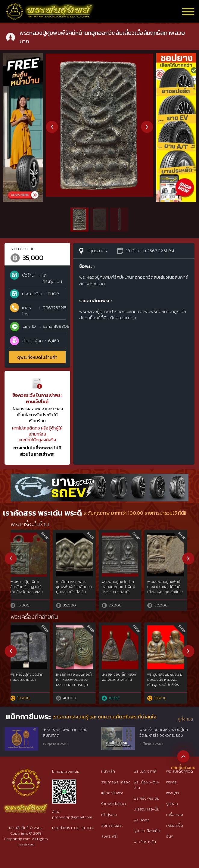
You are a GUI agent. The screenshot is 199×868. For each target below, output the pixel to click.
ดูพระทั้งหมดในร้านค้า (37, 357)
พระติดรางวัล (145, 842)
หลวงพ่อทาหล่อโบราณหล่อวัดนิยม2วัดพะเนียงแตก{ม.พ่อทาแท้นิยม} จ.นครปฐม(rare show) (78, 682)
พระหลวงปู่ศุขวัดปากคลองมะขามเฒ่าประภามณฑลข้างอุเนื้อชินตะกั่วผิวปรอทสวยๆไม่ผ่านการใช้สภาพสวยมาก (77, 594)
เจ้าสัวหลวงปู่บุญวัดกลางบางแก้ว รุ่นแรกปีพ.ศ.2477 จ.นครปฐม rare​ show (30, 682)
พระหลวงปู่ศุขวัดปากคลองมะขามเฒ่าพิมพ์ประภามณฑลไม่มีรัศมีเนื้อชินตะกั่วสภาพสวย (167, 589)
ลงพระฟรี (109, 836)
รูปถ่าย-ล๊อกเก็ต (147, 831)
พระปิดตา (141, 820)
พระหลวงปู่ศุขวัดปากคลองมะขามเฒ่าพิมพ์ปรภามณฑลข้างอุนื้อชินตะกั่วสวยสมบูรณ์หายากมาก (122, 592)
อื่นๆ (170, 836)
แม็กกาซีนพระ (112, 793)
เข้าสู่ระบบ (109, 815)
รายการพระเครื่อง (116, 782)
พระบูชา (173, 793)
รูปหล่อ (172, 804)
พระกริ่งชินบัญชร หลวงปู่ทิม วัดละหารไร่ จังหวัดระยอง (164, 733)
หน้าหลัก (108, 771)
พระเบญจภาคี (145, 771)
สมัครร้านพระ (112, 825)
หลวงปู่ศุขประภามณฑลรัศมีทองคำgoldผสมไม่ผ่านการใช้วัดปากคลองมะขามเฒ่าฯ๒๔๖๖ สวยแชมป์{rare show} (168, 687)
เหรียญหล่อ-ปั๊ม (147, 809)
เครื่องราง (175, 815)
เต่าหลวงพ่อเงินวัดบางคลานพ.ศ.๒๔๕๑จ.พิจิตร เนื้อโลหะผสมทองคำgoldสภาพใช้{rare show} (123, 687)
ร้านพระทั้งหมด (113, 804)
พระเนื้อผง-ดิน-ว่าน (147, 785)
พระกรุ (171, 782)
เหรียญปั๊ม (175, 825)
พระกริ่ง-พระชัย (146, 798)
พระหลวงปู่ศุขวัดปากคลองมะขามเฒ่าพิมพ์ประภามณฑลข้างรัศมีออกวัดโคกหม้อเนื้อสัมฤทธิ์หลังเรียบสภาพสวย (31, 594)
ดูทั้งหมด (185, 719)
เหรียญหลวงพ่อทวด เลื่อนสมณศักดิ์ (65, 733)
